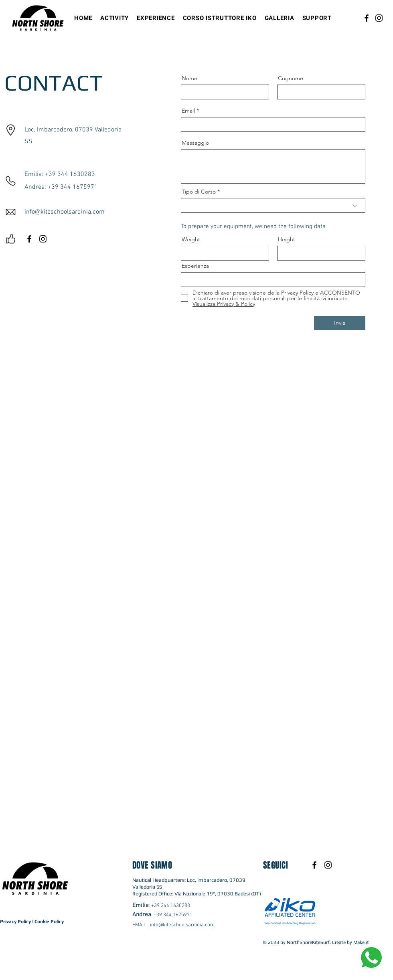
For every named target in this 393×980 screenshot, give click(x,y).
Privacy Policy (15, 921)
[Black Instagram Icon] (43, 239)
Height (287, 239)
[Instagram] (379, 18)
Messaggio (195, 143)
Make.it (361, 942)
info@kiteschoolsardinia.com (182, 925)
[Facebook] (367, 18)
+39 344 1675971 (173, 915)
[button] (114, 18)
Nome (189, 78)
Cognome (291, 78)
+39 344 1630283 (171, 906)
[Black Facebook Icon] (29, 239)
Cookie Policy (49, 921)
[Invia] (340, 323)
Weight (191, 239)
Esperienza (195, 266)
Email (188, 111)
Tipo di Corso (199, 192)
